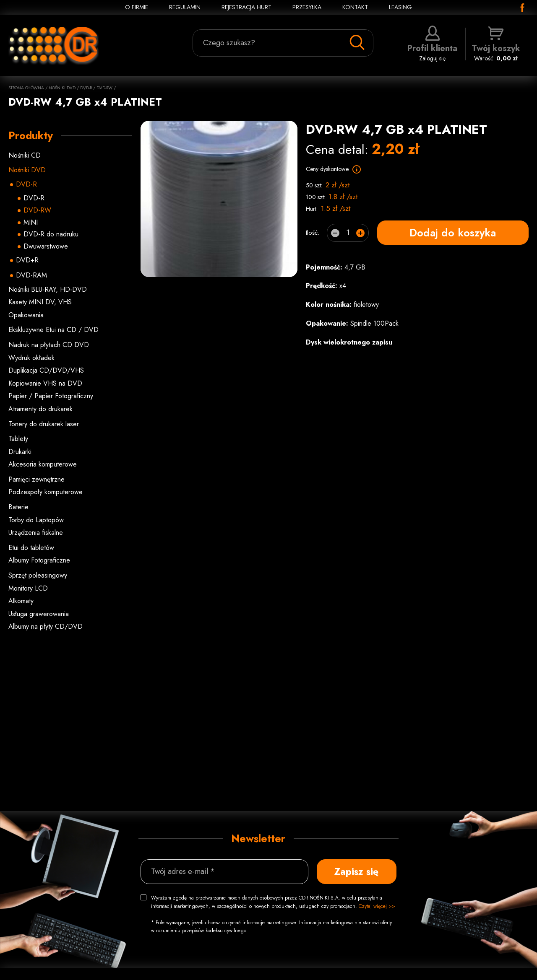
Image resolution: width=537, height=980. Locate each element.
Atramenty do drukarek (40, 409)
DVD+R (27, 260)
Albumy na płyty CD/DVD (46, 626)
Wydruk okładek (31, 358)
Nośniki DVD (62, 88)
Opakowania (26, 315)
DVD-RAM (31, 275)
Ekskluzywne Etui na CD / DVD (53, 330)
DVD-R (86, 88)
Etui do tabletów (31, 548)
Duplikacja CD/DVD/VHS (46, 370)
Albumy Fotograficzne (39, 560)
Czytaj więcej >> (377, 906)
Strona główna (26, 88)
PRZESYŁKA (307, 7)
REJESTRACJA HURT (246, 7)
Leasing (400, 7)
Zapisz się (356, 871)
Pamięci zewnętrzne (36, 479)
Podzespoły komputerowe (46, 492)
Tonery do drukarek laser (44, 424)
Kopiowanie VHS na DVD (45, 383)
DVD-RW (104, 88)
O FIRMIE (137, 7)
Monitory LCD (28, 588)
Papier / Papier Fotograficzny (51, 396)
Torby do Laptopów (36, 520)
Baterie (18, 507)
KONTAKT (355, 7)
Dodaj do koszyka (453, 233)
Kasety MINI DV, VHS (40, 302)
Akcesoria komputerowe (43, 464)
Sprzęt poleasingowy (38, 575)
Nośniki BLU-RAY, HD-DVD (48, 289)
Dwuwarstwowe (46, 246)
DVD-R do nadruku (51, 234)
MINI (31, 222)
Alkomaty (21, 601)
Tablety (18, 439)
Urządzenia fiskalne (36, 533)
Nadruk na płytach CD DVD (49, 345)
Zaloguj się (432, 44)
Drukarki (20, 452)
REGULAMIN (185, 7)
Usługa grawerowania (39, 614)
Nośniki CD (25, 155)
